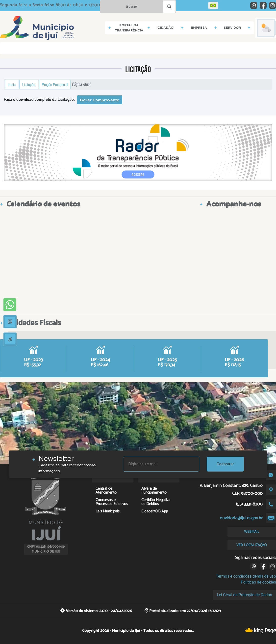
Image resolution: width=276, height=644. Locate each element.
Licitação (29, 84)
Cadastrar (225, 464)
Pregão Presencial (55, 84)
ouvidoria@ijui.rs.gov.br (241, 518)
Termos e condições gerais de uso (246, 576)
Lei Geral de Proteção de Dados (244, 595)
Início (12, 84)
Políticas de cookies (258, 582)
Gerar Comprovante (100, 100)
